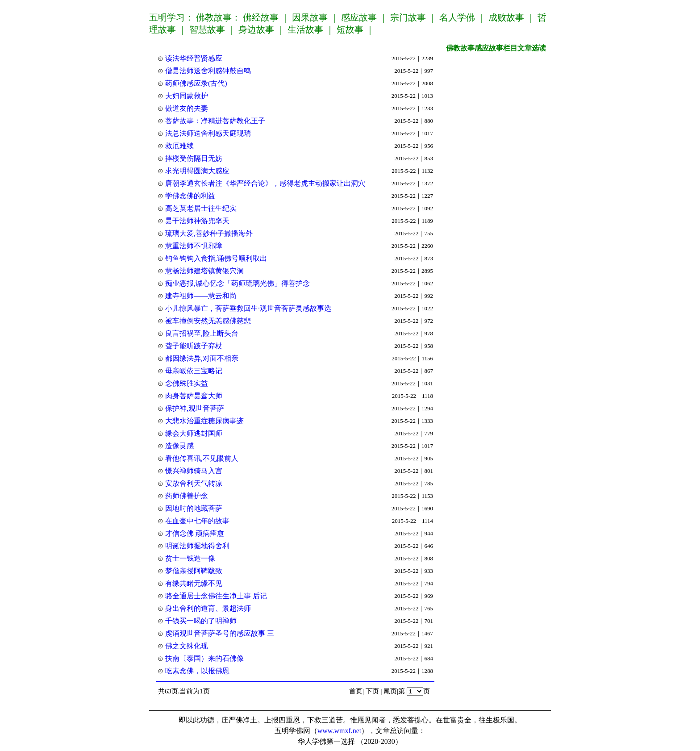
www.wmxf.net (340, 731)
